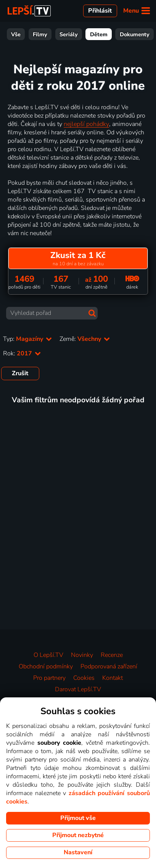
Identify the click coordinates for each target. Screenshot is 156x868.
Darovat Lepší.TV (78, 689)
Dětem (79, 34)
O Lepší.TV (48, 655)
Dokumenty (114, 34)
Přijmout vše (78, 818)
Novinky (82, 655)
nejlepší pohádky (86, 124)
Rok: (22, 353)
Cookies (84, 678)
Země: (85, 339)
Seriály (48, 34)
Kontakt (113, 678)
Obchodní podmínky (46, 666)
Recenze (112, 655)
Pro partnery (49, 678)
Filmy (20, 34)
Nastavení (78, 852)
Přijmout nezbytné (78, 835)
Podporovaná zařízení (109, 666)
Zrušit (20, 373)
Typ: (27, 339)
